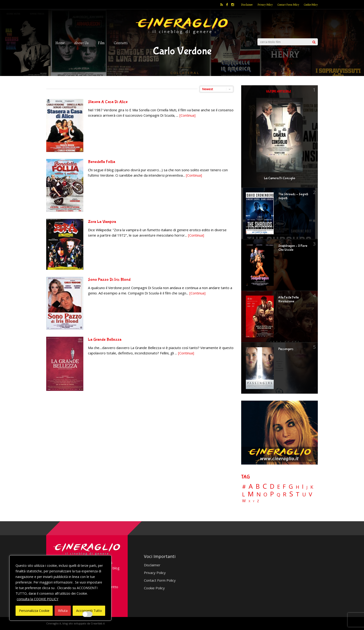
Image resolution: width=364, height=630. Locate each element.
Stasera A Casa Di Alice (108, 102)
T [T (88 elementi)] (298, 494)
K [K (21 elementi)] (312, 487)
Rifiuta (63, 611)
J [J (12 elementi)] (307, 487)
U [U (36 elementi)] (304, 495)
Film (101, 43)
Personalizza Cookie (34, 611)
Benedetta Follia (102, 162)
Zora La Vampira (102, 222)
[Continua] (187, 115)
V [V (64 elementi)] (310, 494)
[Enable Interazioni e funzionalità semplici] (88, 614)
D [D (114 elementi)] (272, 487)
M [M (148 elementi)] (251, 494)
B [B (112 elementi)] (258, 487)
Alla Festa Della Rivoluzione (288, 299)
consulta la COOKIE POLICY (37, 599)
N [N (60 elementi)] (259, 494)
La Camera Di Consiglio (280, 178)
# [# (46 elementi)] (244, 487)
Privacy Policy (265, 5)
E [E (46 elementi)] (279, 487)
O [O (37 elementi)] (265, 495)
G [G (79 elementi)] (291, 487)
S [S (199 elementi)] (291, 494)
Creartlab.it (98, 623)
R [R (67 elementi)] (285, 494)
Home (60, 43)
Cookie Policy (311, 5)
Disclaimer (247, 5)
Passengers (286, 349)
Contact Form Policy (288, 5)
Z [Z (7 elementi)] (258, 501)
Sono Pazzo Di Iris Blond (109, 280)
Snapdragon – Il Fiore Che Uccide (293, 248)
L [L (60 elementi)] (244, 494)
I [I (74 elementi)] (303, 487)
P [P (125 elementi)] (272, 494)
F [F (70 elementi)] (284, 487)
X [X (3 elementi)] (249, 501)
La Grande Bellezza (105, 340)
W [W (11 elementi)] (244, 501)
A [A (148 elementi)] (251, 486)
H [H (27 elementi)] (297, 487)
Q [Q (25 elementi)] (278, 495)
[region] (60, 588)
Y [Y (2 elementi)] (254, 501)
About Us (81, 43)
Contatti (121, 43)
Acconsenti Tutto (89, 611)
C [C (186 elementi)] (265, 486)
